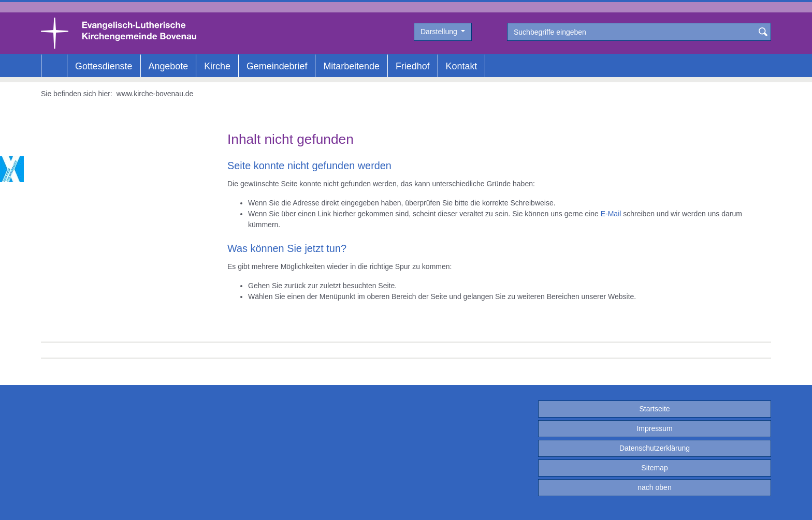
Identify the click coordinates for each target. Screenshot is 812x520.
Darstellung (440, 32)
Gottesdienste (104, 66)
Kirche (217, 66)
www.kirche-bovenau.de (155, 94)
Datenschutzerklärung (655, 448)
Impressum (654, 428)
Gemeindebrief (277, 66)
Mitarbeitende (351, 66)
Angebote (169, 66)
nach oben (654, 487)
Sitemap (654, 468)
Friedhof (413, 66)
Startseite (654, 409)
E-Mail (611, 214)
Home (54, 66)
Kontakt (462, 66)
